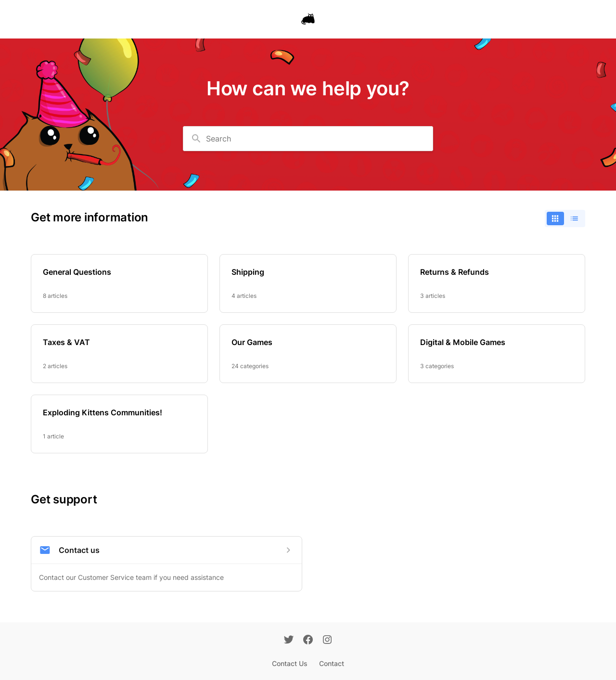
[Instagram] (327, 641)
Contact (332, 663)
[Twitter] (289, 641)
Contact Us (290, 663)
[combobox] (308, 139)
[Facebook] (308, 641)
